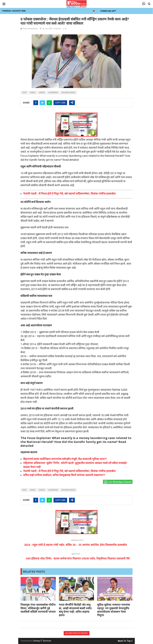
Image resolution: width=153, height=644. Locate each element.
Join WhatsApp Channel (118, 482)
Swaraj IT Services (42, 641)
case (24, 93)
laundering (53, 93)
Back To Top (125, 640)
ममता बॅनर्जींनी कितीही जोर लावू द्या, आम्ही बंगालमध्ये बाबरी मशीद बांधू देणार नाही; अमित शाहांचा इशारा (75, 610)
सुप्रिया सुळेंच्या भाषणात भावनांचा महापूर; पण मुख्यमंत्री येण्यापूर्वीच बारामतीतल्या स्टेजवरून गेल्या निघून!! (114, 610)
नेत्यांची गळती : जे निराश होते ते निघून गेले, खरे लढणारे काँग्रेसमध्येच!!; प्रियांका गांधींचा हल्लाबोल (69, 194)
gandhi (42, 93)
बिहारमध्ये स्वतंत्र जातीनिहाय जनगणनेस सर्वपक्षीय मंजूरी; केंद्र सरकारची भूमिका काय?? (65, 459)
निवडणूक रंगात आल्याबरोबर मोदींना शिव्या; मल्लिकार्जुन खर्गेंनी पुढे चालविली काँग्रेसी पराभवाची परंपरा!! (38, 608)
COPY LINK (60, 103)
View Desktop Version (77, 633)
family (33, 93)
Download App (108, 11)
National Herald (68, 93)
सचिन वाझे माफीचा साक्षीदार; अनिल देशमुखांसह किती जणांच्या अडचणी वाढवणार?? (64, 475)
